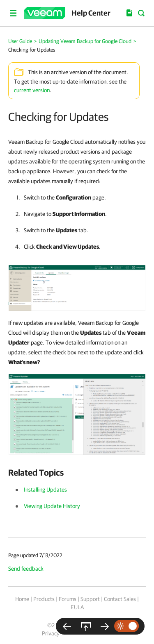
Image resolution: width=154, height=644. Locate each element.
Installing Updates (45, 490)
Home (22, 599)
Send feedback (26, 569)
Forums (68, 599)
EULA (77, 607)
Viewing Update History (52, 506)
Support (90, 599)
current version (32, 90)
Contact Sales (120, 599)
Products (44, 599)
